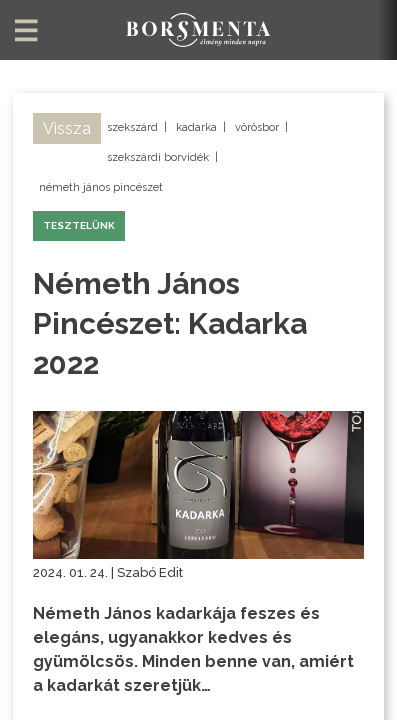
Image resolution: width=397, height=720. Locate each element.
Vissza (67, 128)
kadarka (196, 127)
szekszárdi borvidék (158, 157)
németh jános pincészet (101, 187)
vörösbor (257, 127)
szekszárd (132, 127)
